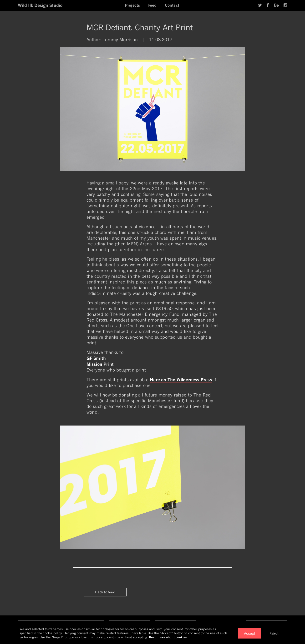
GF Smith (96, 358)
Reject (274, 633)
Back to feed (105, 592)
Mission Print (100, 364)
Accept (250, 633)
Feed (152, 5)
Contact (172, 5)
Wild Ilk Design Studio (40, 5)
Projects (132, 5)
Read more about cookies (168, 637)
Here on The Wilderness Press (181, 380)
